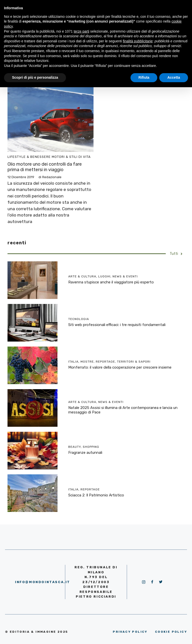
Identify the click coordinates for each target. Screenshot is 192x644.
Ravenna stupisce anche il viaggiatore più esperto (111, 282)
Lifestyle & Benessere (29, 157)
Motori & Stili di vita (71, 157)
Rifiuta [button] (144, 77)
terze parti (81, 31)
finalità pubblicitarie (138, 41)
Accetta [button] (174, 77)
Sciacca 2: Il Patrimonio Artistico (96, 495)
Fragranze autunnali (85, 453)
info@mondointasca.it (43, 582)
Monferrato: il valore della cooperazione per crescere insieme (120, 367)
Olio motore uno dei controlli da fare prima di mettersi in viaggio (45, 167)
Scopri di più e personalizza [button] (35, 77)
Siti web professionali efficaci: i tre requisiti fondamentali (117, 325)
